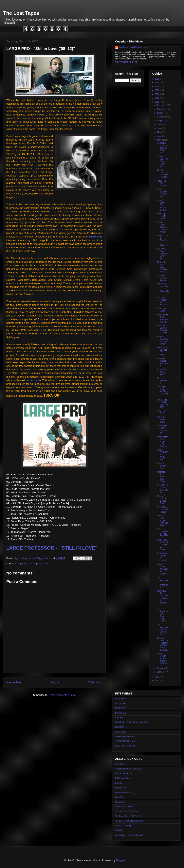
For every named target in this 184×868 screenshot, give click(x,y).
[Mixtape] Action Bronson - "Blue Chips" (162, 477)
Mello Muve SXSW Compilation (162, 429)
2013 (157, 98)
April (159, 136)
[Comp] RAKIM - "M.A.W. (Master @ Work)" (162, 658)
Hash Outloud (121, 788)
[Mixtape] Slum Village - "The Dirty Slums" (163, 267)
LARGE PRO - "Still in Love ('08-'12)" (163, 404)
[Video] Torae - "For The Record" (163, 510)
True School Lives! (162, 310)
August (160, 121)
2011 (157, 677)
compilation (22, 563)
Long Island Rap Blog (125, 792)
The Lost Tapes (21, 13)
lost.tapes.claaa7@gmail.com (133, 47)
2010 (157, 681)
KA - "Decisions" (162, 381)
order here (34, 380)
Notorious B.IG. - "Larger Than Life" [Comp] (163, 520)
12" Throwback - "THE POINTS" (163, 533)
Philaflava (119, 802)
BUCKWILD (120, 708)
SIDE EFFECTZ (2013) (125, 741)
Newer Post (14, 682)
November (162, 109)
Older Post (95, 682)
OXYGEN (119, 727)
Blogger (120, 860)
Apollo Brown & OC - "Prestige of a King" (163, 318)
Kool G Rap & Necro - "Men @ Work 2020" (162, 148)
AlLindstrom (120, 764)
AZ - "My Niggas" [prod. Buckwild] (162, 301)
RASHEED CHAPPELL (125, 737)
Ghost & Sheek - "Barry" (162, 420)
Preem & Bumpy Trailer (161, 466)
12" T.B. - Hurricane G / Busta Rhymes (162, 173)
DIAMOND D (121, 713)
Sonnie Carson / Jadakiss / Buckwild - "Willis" (163, 227)
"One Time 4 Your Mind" (162, 372)
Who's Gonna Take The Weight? (129, 835)
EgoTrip (119, 783)
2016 (157, 87)
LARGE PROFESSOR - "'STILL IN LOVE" (52, 548)
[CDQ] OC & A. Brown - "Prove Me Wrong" (162, 545)
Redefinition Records (124, 807)
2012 (157, 102)
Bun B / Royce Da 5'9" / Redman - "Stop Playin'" (163, 615)
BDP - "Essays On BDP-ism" (162, 193)
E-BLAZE (119, 718)
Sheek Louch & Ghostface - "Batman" (163, 240)
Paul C (45, 563)
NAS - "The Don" (162, 412)
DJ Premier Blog (122, 778)
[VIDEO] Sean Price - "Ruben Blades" (162, 205)
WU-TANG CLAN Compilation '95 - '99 (162, 254)
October (161, 113)
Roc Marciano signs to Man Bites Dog (163, 629)
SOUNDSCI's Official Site (126, 811)
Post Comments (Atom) (62, 695)
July (159, 124)
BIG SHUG (120, 703)
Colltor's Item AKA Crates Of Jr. (129, 769)
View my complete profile (126, 62)
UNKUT (119, 830)
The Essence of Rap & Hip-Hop (129, 821)
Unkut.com (96, 237)
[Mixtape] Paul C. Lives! (161, 216)
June (159, 128)
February (161, 668)
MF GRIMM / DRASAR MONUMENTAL (132, 722)
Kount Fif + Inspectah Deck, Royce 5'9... (162, 161)
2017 (157, 83)
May (159, 132)
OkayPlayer (120, 797)
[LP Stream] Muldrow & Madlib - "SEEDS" (163, 329)
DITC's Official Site (123, 774)
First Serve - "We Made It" (162, 183)
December (162, 105)
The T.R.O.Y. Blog (123, 826)
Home (55, 682)
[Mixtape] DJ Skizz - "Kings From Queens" (162, 442)
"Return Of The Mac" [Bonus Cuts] (162, 500)
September (162, 117)
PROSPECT (121, 732)
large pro (35, 563)
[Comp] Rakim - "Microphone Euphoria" (163, 569)
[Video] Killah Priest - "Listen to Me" (162, 489)
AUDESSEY (120, 699)
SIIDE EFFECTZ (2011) (126, 746)
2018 (157, 79)
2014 (157, 94)
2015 (157, 90)
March (160, 140)
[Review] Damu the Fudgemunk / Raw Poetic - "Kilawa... (162, 644)
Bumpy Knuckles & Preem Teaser (162, 340)
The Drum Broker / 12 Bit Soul (128, 816)
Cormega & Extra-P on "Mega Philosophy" (163, 391)
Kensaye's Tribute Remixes (162, 278)
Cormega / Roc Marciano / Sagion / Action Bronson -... (162, 598)
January (161, 672)
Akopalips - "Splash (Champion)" (162, 362)
